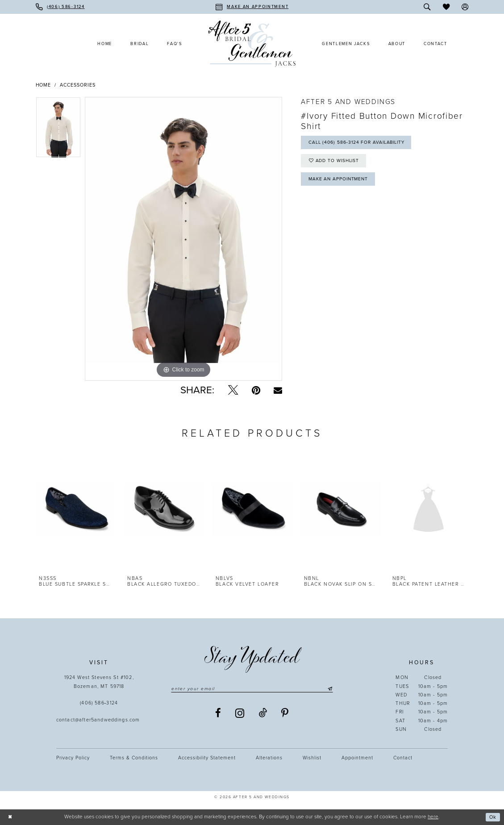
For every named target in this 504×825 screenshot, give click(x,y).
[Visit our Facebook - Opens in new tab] (218, 714)
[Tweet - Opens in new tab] (233, 390)
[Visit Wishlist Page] (446, 7)
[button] (465, 7)
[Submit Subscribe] (333, 689)
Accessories (78, 85)
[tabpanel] (58, 129)
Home (44, 85)
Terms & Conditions (134, 758)
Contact (403, 758)
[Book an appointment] (252, 7)
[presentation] (76, 509)
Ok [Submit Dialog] (493, 817)
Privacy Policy (73, 758)
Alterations (269, 758)
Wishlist (312, 758)
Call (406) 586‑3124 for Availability (360, 143)
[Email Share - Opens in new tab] (278, 390)
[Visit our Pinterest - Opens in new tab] (285, 714)
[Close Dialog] (10, 817)
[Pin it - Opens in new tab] (256, 390)
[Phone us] (60, 7)
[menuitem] (60, 7)
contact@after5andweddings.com (99, 720)
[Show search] (427, 7)
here (433, 817)
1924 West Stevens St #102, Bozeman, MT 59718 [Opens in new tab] (99, 682)
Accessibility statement (207, 758)
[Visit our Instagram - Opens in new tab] (240, 714)
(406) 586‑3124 (99, 703)
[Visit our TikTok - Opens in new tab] (263, 714)
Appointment (357, 758)
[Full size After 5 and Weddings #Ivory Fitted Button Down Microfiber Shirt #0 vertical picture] (183, 239)
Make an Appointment (340, 182)
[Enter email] (252, 689)
